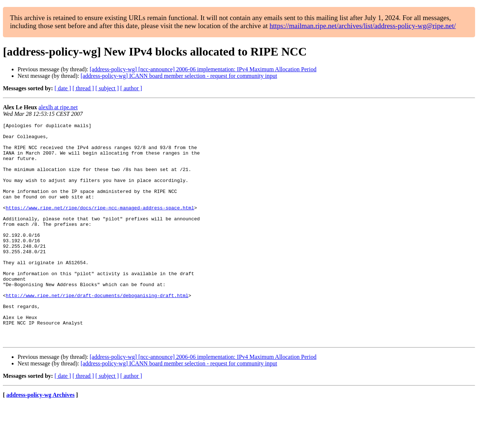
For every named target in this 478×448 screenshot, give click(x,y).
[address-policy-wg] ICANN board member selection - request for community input (179, 76)
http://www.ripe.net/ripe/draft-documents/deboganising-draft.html (97, 330)
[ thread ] (83, 88)
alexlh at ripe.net (58, 107)
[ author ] (131, 88)
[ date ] (63, 88)
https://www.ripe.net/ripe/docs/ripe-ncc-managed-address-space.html (100, 225)
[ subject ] (107, 88)
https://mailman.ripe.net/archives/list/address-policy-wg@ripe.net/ (363, 26)
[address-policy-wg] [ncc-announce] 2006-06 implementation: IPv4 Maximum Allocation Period (203, 69)
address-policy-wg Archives (40, 439)
